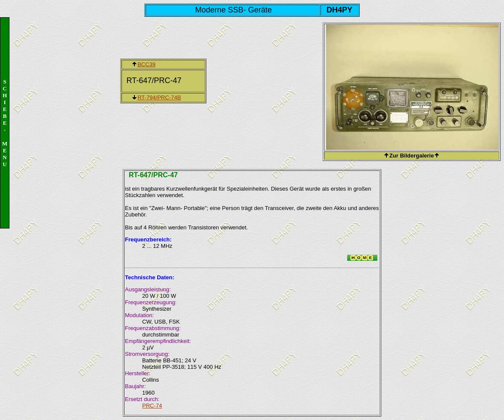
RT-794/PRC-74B (159, 97)
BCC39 (146, 64)
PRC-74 (152, 406)
